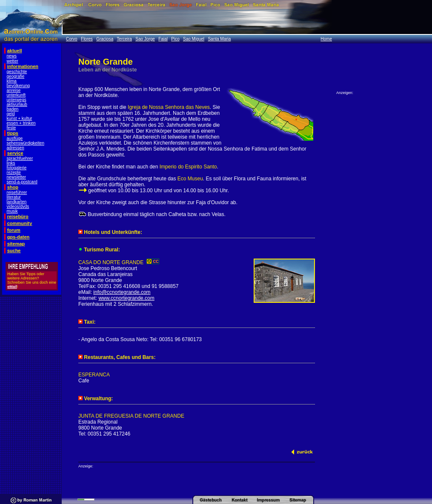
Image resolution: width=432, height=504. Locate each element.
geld (11, 114)
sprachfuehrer (20, 158)
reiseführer (17, 192)
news (12, 56)
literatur (14, 197)
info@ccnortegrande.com (122, 292)
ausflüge (15, 138)
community (20, 223)
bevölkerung (18, 86)
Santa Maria (219, 39)
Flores (87, 39)
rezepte (14, 172)
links (11, 163)
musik (12, 211)
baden (13, 109)
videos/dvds (18, 206)
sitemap (16, 244)
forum (14, 230)
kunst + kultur (20, 118)
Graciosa (105, 39)
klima (12, 81)
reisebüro (18, 216)
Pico (175, 39)
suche (14, 251)
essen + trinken (21, 123)
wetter (13, 61)
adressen (16, 148)
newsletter (17, 177)
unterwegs (17, 100)
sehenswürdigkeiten (26, 143)
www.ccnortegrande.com (126, 298)
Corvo (72, 39)
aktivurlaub (17, 104)
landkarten (17, 202)
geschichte (17, 72)
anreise (14, 90)
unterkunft (16, 95)
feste (11, 128)
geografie (16, 76)
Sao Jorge (145, 39)
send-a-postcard (22, 182)
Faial (163, 39)
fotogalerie (17, 168)
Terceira (124, 39)
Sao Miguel (194, 39)
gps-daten (19, 237)
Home (326, 39)
